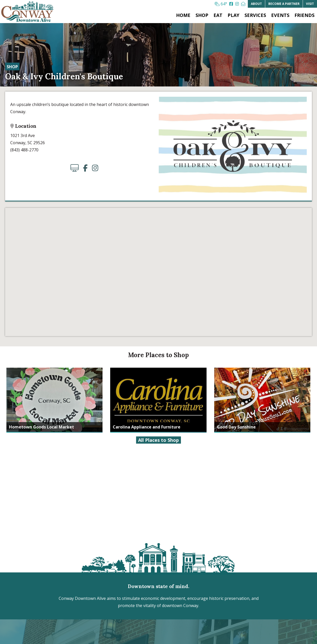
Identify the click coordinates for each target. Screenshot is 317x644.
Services (255, 15)
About (256, 4)
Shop (202, 15)
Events (280, 15)
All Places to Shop (158, 440)
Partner (284, 4)
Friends (304, 15)
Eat (218, 15)
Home (183, 15)
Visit (310, 4)
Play (233, 15)
